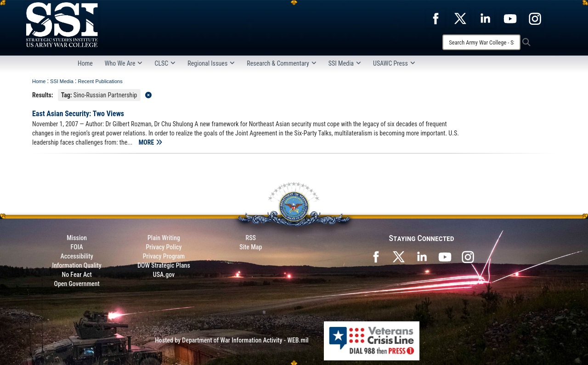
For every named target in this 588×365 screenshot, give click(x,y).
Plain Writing (164, 238)
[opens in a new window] (435, 18)
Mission (77, 238)
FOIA (77, 247)
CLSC (165, 63)
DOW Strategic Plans (164, 265)
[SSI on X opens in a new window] (399, 256)
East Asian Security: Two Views (78, 114)
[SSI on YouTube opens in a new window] (445, 256)
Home (85, 63)
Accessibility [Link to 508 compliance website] (77, 256)
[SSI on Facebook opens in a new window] (376, 256)
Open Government (76, 284)
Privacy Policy (164, 247)
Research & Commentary (282, 63)
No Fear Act (77, 275)
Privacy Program (164, 256)
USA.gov (164, 275)
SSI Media (345, 63)
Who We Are (124, 63)
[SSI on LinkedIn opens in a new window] (422, 256)
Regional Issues (211, 63)
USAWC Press (394, 63)
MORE (150, 142)
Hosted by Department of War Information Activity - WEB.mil (232, 340)
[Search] (481, 42)
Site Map (251, 247)
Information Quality (77, 265)
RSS (251, 238)
